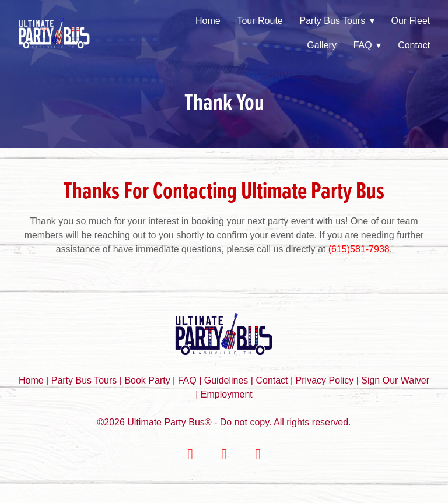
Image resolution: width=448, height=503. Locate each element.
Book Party (148, 380)
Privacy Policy (325, 380)
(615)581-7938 (359, 249)
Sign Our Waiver (395, 380)
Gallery (322, 45)
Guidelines (226, 380)
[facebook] (190, 455)
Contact (414, 45)
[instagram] (224, 455)
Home (208, 21)
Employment (227, 394)
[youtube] (258, 455)
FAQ (367, 45)
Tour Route (260, 21)
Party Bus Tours (337, 21)
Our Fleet (411, 21)
